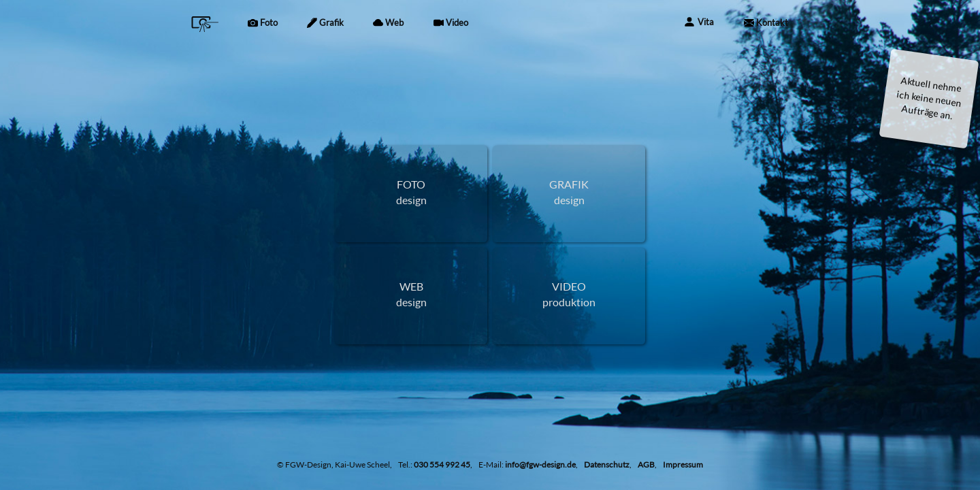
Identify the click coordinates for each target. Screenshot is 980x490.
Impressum (683, 464)
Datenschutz (607, 464)
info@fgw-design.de (540, 464)
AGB (646, 464)
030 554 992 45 (442, 464)
